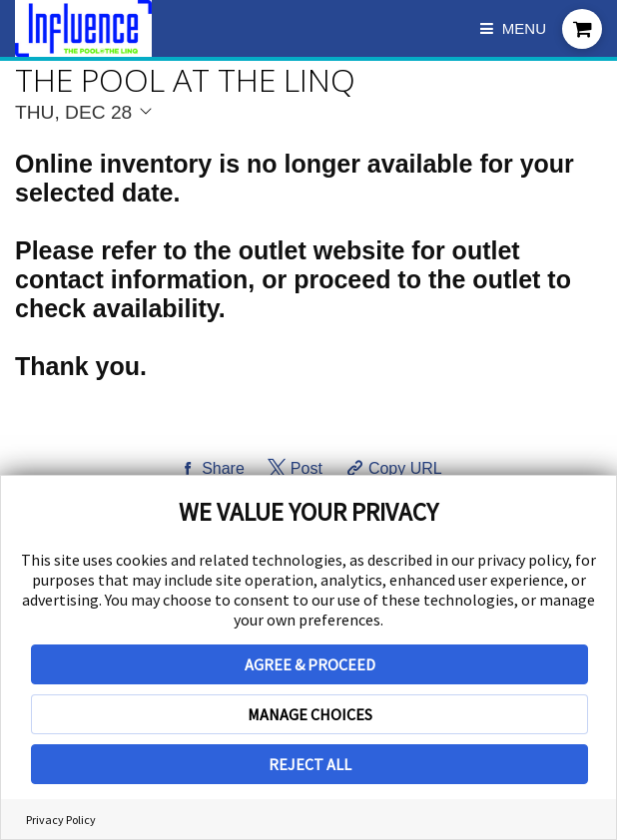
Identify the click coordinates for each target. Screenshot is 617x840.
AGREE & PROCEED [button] (310, 664)
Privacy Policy (61, 820)
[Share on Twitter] (293, 469)
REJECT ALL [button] (310, 764)
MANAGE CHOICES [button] (310, 714)
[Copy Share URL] (392, 469)
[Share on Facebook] (210, 469)
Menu (513, 28)
